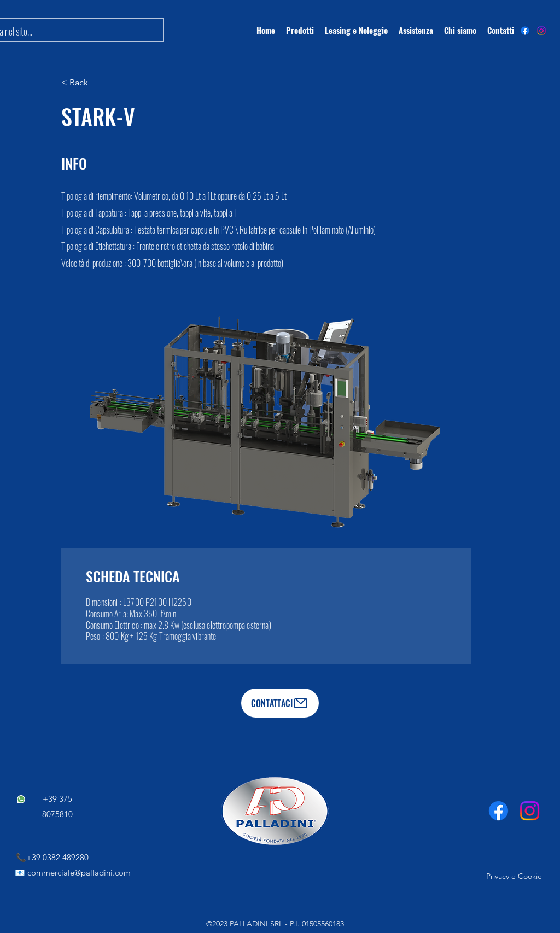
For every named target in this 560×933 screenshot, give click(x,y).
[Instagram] (541, 31)
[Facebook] (498, 811)
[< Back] (97, 83)
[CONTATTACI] (280, 703)
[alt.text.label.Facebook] (525, 31)
